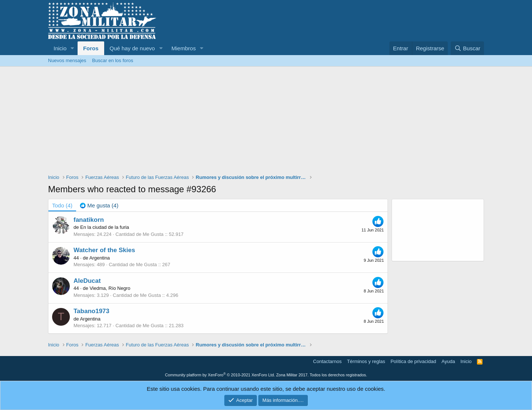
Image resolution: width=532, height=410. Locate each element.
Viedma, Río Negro (110, 288)
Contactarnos (327, 361)
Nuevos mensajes (67, 60)
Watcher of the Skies (104, 250)
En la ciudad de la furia (105, 227)
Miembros (184, 48)
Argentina (100, 258)
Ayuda (448, 361)
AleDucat (87, 281)
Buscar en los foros (112, 60)
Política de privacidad (413, 361)
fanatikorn (89, 220)
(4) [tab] (62, 205)
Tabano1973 (91, 311)
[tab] (99, 205)
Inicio (60, 48)
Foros (91, 48)
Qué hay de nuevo (132, 48)
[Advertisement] (266, 122)
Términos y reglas (366, 361)
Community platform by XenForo (220, 375)
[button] (72, 48)
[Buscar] (467, 48)
